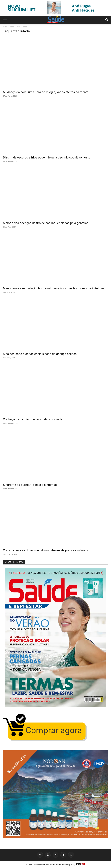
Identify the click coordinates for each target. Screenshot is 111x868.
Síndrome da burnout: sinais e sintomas (30, 485)
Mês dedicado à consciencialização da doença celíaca (40, 354)
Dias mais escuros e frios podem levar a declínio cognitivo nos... (46, 157)
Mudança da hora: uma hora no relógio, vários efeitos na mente (46, 92)
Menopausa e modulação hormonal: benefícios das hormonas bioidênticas (54, 288)
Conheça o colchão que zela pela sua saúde (33, 419)
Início (5, 27)
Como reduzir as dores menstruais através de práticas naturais (45, 550)
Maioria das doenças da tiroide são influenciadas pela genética (46, 223)
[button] (5, 20)
